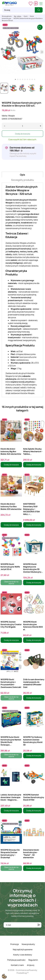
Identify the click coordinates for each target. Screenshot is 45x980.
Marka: (5, 116)
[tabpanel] (22, 52)
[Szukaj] (19, 10)
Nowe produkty (28, 944)
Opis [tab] (22, 175)
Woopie (11, 116)
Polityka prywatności (16, 960)
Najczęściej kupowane (23, 949)
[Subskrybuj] (39, 925)
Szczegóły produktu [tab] (22, 180)
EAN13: (5, 119)
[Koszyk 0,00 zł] (36, 4)
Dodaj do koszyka (23, 134)
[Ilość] (22, 126)
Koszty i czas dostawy (23, 955)
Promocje (15, 944)
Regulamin (33, 960)
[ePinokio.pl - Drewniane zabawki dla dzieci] (10, 4)
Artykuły (31, 965)
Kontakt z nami (17, 965)
